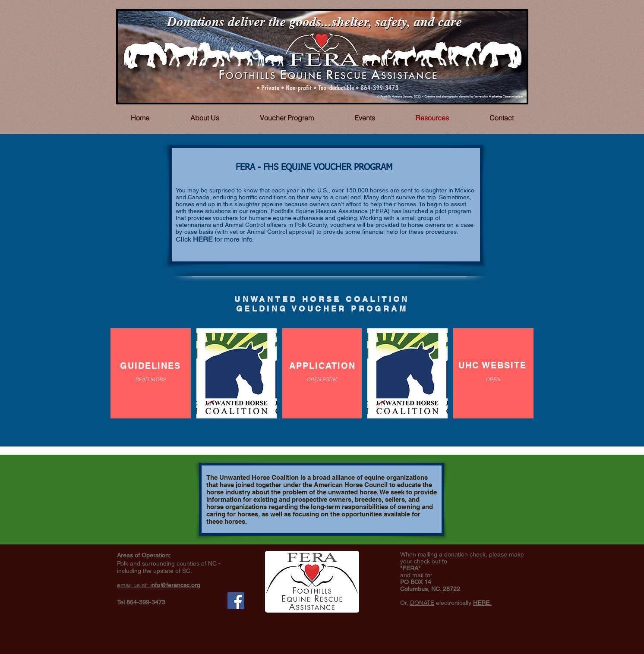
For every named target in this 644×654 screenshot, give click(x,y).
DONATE (422, 603)
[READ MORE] (150, 380)
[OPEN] (493, 380)
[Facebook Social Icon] (236, 601)
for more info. (233, 239)
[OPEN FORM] (322, 380)
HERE (203, 239)
